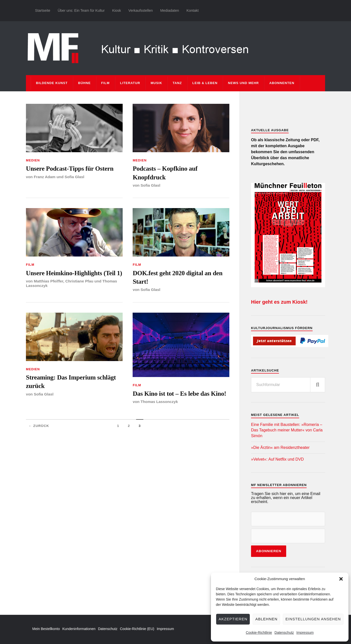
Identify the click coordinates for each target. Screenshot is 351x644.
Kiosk (117, 10)
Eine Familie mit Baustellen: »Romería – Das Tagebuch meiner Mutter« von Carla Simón (287, 430)
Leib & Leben (205, 83)
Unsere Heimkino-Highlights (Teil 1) (74, 273)
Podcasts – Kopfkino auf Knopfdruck (165, 173)
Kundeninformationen (79, 629)
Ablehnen (266, 619)
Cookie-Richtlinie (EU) (137, 629)
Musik (156, 83)
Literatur (130, 83)
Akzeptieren (233, 619)
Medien (33, 160)
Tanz (177, 83)
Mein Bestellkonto (46, 629)
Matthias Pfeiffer (48, 281)
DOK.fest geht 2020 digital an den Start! (177, 277)
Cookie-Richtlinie (259, 633)
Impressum (305, 633)
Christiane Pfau (79, 281)
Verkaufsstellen (141, 10)
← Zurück (39, 426)
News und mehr (243, 83)
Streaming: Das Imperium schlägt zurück (71, 382)
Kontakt (193, 10)
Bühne (84, 83)
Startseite (43, 10)
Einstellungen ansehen (313, 619)
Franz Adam (44, 177)
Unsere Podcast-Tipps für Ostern (70, 169)
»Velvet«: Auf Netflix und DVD (277, 459)
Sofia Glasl (74, 177)
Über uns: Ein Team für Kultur (81, 10)
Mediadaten (170, 10)
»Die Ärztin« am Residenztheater (280, 448)
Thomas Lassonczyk (159, 402)
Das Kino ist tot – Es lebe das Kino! (179, 394)
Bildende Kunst (52, 83)
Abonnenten (282, 83)
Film (105, 83)
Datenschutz (284, 633)
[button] (341, 579)
